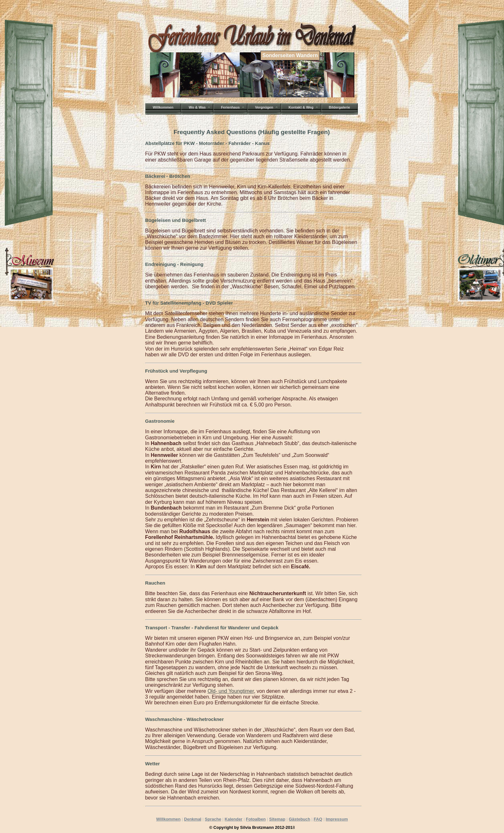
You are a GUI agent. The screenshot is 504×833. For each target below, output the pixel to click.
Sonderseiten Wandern (290, 55)
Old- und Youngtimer (231, 691)
